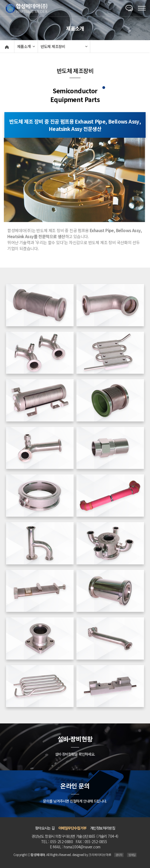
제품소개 (23, 46)
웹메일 (132, 855)
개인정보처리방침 (103, 828)
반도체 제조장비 (52, 46)
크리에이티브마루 (100, 855)
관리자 (119, 855)
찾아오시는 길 (45, 828)
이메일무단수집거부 (72, 828)
